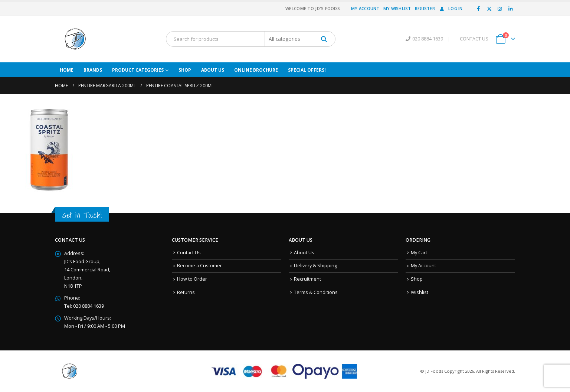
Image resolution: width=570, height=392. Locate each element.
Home (67, 70)
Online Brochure (256, 70)
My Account (365, 8)
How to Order (192, 279)
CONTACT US (474, 39)
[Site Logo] (75, 39)
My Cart (419, 253)
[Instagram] (500, 9)
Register (425, 8)
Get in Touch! (82, 215)
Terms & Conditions (316, 292)
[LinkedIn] (510, 9)
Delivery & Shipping (315, 266)
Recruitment (307, 279)
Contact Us (189, 253)
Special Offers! (307, 70)
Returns (186, 292)
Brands (93, 70)
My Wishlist (397, 8)
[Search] (324, 39)
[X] (489, 9)
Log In (451, 8)
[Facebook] (479, 9)
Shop (185, 70)
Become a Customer (199, 266)
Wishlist (420, 292)
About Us (213, 70)
